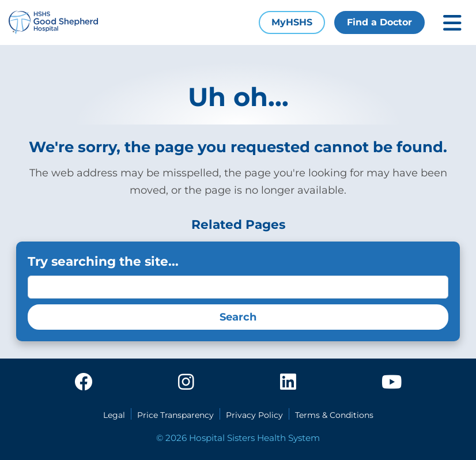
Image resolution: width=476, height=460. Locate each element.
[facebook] (84, 383)
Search (238, 317)
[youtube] (392, 383)
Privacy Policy (254, 415)
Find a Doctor (379, 22)
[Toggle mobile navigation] (452, 23)
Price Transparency (175, 415)
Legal (114, 415)
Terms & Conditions (334, 415)
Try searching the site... (103, 261)
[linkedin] (288, 383)
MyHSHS (292, 22)
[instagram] (186, 383)
